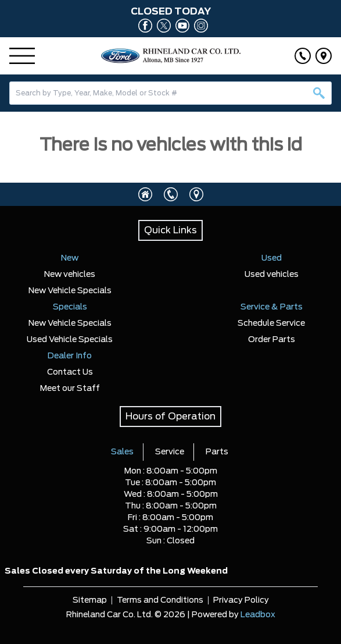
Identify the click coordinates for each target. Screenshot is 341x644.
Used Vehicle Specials (70, 340)
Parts (217, 452)
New (70, 258)
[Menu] (22, 56)
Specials (70, 307)
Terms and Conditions (160, 600)
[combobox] (170, 93)
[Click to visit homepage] (145, 194)
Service (170, 452)
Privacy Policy (241, 600)
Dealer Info (70, 356)
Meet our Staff (70, 389)
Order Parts (272, 340)
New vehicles (70, 275)
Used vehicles (272, 275)
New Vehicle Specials (70, 291)
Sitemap (90, 600)
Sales (122, 452)
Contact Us (70, 372)
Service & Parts (272, 307)
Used (272, 258)
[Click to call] (303, 56)
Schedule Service (271, 323)
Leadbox (258, 615)
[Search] (170, 93)
